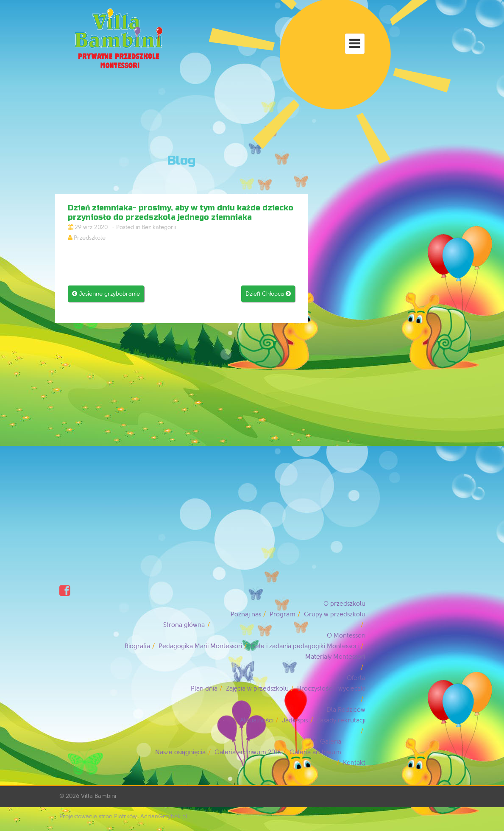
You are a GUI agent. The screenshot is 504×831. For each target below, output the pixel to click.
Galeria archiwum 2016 (248, 752)
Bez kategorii (159, 227)
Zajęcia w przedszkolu (257, 689)
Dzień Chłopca (268, 294)
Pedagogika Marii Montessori (200, 646)
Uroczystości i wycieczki (331, 689)
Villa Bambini (99, 796)
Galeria (331, 742)
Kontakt (354, 763)
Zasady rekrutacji (341, 720)
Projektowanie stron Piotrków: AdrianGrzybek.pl (123, 816)
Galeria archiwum (315, 752)
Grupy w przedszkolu (335, 614)
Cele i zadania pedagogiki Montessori (305, 646)
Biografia (137, 646)
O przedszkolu (344, 604)
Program (283, 614)
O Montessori (346, 636)
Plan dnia (204, 689)
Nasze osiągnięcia (181, 752)
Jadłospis (295, 720)
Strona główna (184, 625)
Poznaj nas (246, 614)
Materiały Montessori (335, 657)
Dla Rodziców (346, 710)
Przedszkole (90, 238)
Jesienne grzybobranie (106, 294)
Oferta (356, 678)
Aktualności (257, 720)
